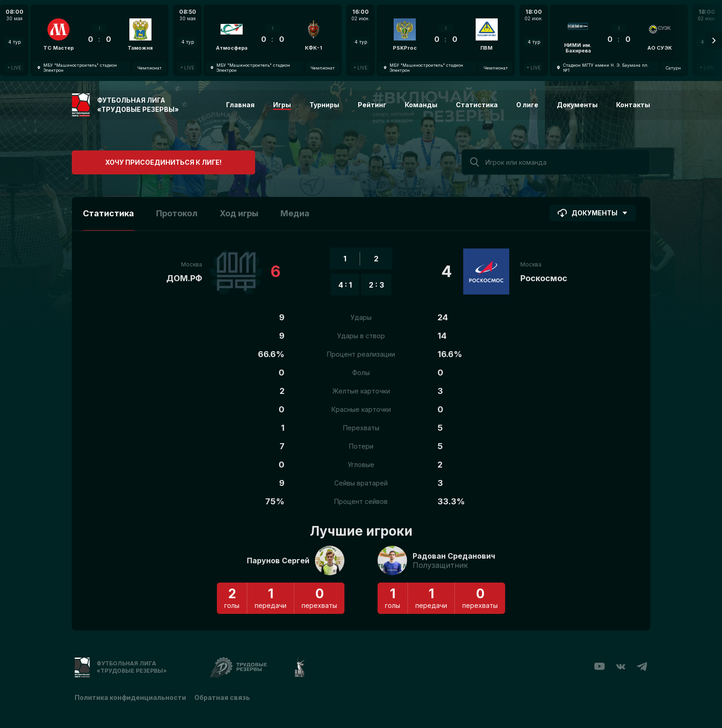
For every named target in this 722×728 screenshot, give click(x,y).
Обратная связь (223, 697)
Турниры (324, 105)
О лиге (527, 105)
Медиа (295, 213)
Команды (421, 105)
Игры (282, 105)
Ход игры (239, 213)
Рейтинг (372, 105)
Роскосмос (544, 278)
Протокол (177, 213)
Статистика (477, 105)
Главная (240, 105)
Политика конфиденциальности (130, 697)
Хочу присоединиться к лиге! (141, 161)
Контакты (633, 105)
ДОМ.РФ (184, 278)
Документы (577, 105)
